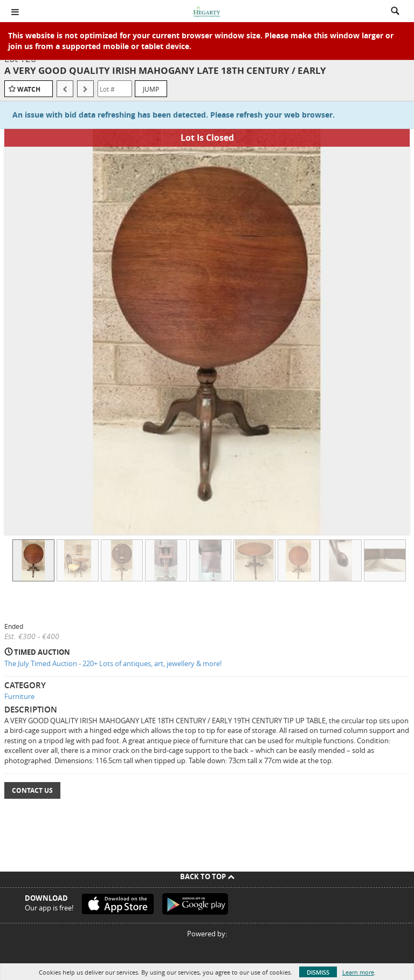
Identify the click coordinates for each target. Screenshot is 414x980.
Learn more (358, 972)
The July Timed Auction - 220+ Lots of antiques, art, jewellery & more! (113, 663)
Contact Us (32, 790)
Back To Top (207, 876)
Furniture (19, 696)
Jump (151, 89)
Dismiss (318, 972)
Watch (29, 89)
